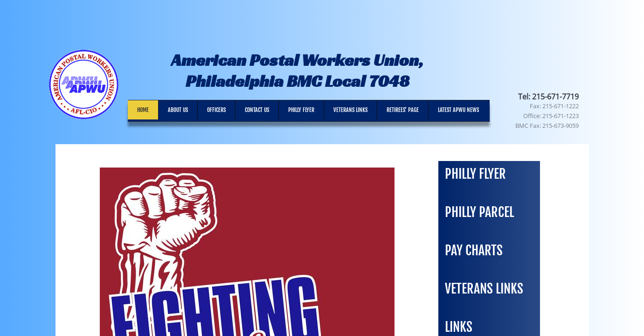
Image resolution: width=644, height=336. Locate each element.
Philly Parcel (479, 212)
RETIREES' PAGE (403, 110)
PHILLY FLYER (475, 174)
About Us (178, 110)
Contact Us (257, 110)
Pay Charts (474, 250)
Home (143, 110)
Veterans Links (350, 110)
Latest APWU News (458, 110)
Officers (216, 110)
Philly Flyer (301, 110)
